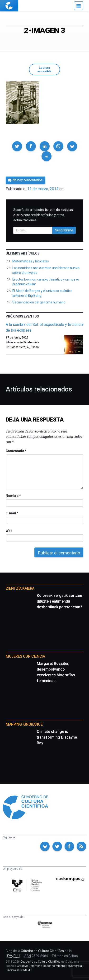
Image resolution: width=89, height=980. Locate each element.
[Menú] (79, 6)
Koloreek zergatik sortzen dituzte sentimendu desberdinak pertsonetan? (59, 601)
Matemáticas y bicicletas (31, 261)
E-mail (12, 513)
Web (9, 531)
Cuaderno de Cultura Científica (40, 962)
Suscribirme (64, 230)
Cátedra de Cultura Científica (42, 951)
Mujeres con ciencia (25, 656)
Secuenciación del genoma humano (39, 302)
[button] (17, 146)
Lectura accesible (44, 69)
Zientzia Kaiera (20, 588)
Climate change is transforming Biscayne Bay (57, 737)
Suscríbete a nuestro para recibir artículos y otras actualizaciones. (43, 215)
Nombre (13, 496)
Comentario (16, 451)
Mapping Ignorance (24, 724)
